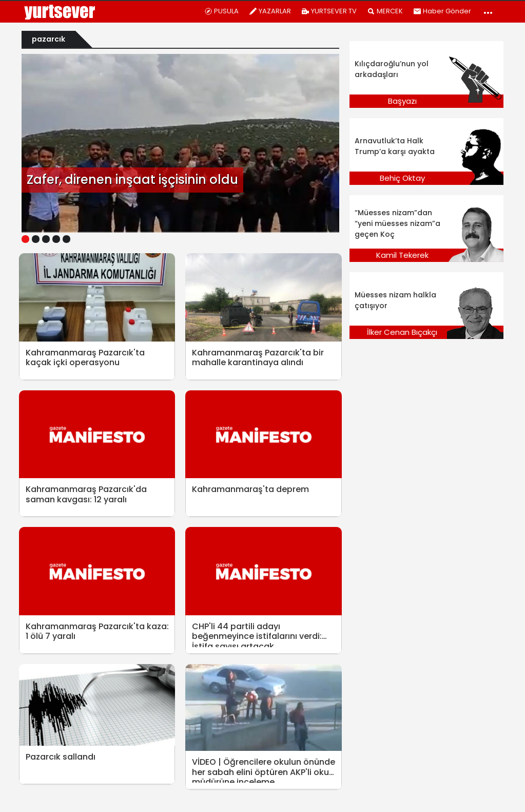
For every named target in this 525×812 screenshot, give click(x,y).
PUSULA (221, 11)
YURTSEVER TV (329, 11)
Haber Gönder (442, 11)
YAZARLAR (270, 11)
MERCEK (385, 11)
